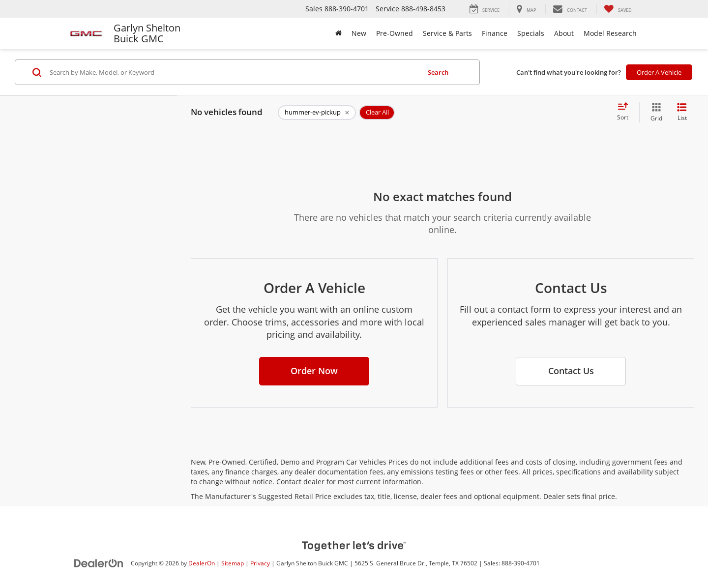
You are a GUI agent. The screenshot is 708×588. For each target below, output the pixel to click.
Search (438, 72)
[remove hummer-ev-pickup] (317, 113)
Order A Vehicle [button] (659, 72)
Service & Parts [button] (447, 33)
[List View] (682, 112)
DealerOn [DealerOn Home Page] (202, 563)
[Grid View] (654, 112)
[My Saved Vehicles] (618, 9)
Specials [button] (531, 33)
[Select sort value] (626, 112)
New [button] (359, 33)
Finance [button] (495, 33)
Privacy (260, 563)
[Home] (339, 33)
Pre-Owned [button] (395, 33)
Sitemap (233, 563)
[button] (314, 371)
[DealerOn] (99, 563)
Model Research (610, 33)
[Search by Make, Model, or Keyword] (233, 72)
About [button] (564, 33)
